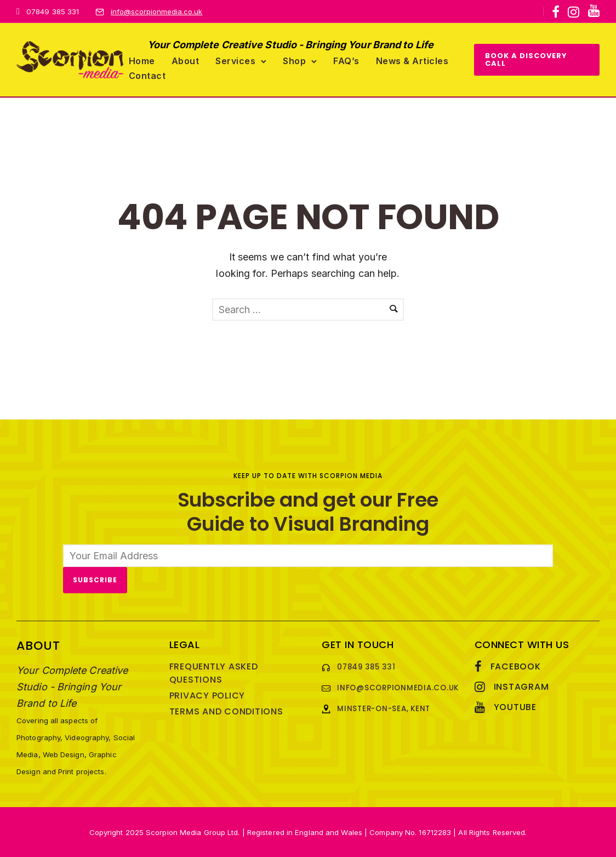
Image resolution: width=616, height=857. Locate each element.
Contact (147, 76)
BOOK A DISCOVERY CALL (526, 59)
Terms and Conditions (226, 711)
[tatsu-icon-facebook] (556, 12)
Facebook (516, 666)
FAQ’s (346, 61)
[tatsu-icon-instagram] (574, 12)
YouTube (515, 707)
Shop (294, 61)
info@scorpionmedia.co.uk (156, 12)
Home (142, 61)
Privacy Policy (207, 696)
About (186, 61)
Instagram (521, 687)
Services (235, 61)
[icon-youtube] (594, 11)
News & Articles (412, 61)
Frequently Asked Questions (214, 673)
